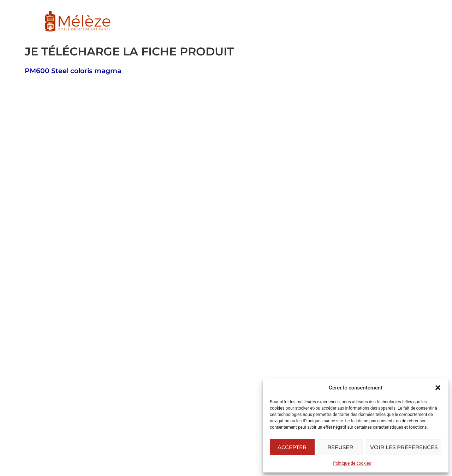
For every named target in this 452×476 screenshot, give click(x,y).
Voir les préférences (404, 447)
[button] (438, 388)
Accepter (292, 447)
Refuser (340, 447)
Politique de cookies (352, 463)
